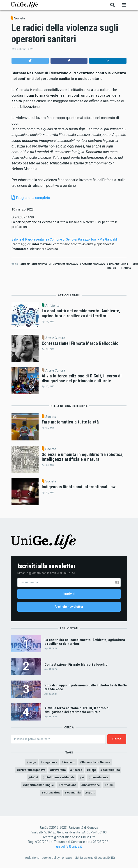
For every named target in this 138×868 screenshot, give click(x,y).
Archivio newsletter (69, 607)
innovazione (92, 785)
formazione (69, 785)
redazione (32, 858)
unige (26, 264)
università (59, 770)
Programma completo (33, 198)
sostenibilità (111, 770)
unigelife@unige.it (69, 847)
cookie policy (51, 858)
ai (83, 777)
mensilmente (100, 777)
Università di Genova (96, 762)
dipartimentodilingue (39, 785)
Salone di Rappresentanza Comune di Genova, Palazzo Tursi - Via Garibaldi (64, 239)
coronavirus (52, 792)
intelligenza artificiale (60, 777)
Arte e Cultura (55, 338)
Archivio (70, 762)
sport (91, 792)
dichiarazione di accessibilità (95, 858)
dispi (92, 770)
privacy (67, 858)
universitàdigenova (64, 264)
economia (74, 792)
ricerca (77, 770)
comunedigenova (93, 264)
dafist (34, 777)
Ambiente (52, 306)
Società (20, 18)
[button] (30, 61)
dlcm (110, 785)
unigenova (40, 264)
